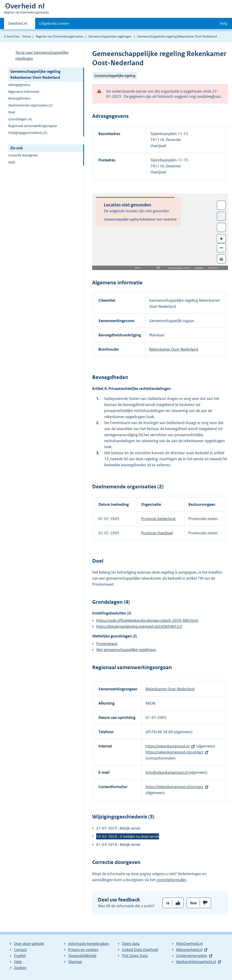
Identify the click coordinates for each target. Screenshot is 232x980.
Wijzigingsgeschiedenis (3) (28, 133)
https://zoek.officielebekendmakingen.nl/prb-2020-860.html (147, 620)
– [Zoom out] (221, 248)
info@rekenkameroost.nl (167, 772)
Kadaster (200, 268)
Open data (131, 944)
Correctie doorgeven (23, 155)
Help (12, 162)
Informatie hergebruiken (89, 944)
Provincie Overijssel (157, 533)
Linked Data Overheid (140, 950)
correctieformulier (171, 880)
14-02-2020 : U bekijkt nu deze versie (128, 836)
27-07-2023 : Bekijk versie (118, 828)
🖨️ (221, 259)
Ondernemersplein (192, 956)
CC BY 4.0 (215, 268)
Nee (193, 903)
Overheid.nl (18, 25)
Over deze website (29, 944)
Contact (20, 950)
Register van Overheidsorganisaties (60, 36)
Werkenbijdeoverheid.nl (196, 962)
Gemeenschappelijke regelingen (110, 36)
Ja (168, 903)
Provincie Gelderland (158, 519)
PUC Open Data (135, 956)
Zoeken (20, 968)
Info (158, 267)
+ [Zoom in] (221, 238)
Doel (12, 112)
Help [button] (224, 23)
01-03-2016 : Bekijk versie (118, 845)
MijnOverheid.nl (189, 944)
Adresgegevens (19, 85)
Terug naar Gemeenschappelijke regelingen (42, 55)
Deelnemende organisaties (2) (30, 105)
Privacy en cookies (83, 950)
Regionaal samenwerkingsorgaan (33, 126)
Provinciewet (107, 644)
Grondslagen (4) (20, 119)
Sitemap (75, 962)
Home (27, 36)
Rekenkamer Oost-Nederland (174, 349)
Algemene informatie (24, 92)
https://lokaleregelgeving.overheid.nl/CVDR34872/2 (139, 626)
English (20, 956)
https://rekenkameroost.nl (168, 746)
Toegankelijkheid (82, 956)
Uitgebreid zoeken (54, 23)
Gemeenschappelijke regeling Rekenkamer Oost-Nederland (35, 74)
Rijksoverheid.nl (189, 950)
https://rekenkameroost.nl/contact (174, 752)
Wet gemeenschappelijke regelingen (126, 650)
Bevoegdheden (19, 98)
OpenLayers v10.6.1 (182, 268)
